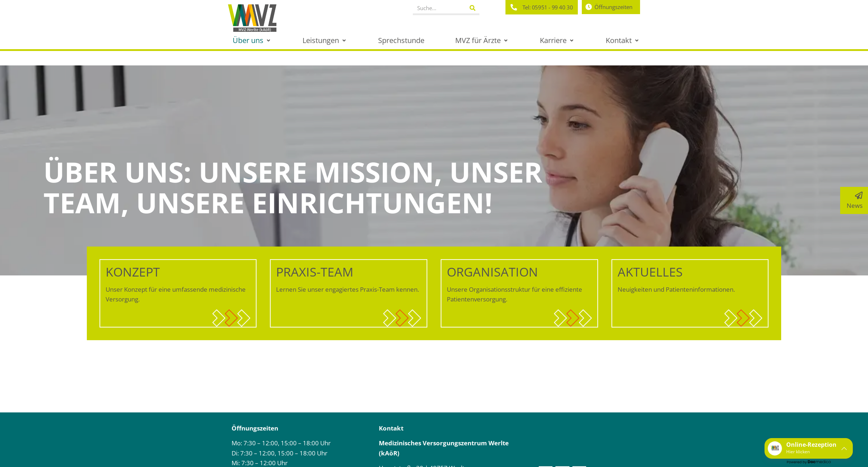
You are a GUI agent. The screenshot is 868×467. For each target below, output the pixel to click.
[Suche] (472, 8)
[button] (252, 40)
